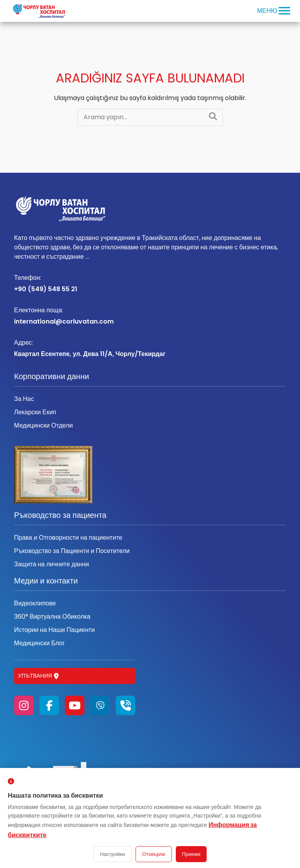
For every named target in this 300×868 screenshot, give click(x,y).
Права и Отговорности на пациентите (68, 538)
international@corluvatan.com (150, 316)
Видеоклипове (35, 603)
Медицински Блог (39, 643)
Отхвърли (154, 854)
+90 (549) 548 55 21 (150, 283)
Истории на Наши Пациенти (54, 630)
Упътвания (38, 676)
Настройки (112, 854)
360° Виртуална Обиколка (52, 617)
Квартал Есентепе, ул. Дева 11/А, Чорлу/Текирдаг (150, 348)
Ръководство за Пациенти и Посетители (72, 551)
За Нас (24, 399)
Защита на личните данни (52, 564)
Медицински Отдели (43, 425)
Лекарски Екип (35, 412)
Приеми (191, 854)
